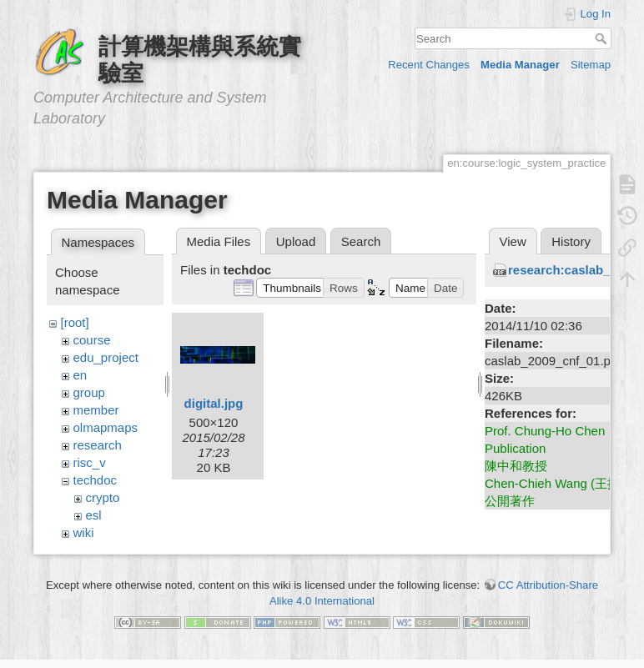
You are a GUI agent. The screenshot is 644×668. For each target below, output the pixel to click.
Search (603, 38)
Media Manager (520, 65)
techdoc (96, 480)
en (80, 375)
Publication (515, 448)
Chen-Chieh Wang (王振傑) (561, 483)
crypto (103, 497)
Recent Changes (429, 65)
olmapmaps (106, 427)
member (96, 410)
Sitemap (591, 65)
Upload (296, 241)
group (89, 392)
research (98, 445)
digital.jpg (214, 403)
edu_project (106, 357)
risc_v (90, 462)
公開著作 (510, 501)
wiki (84, 532)
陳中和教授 (516, 466)
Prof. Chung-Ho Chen (545, 431)
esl (94, 515)
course (92, 340)
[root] (75, 322)
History (571, 241)
